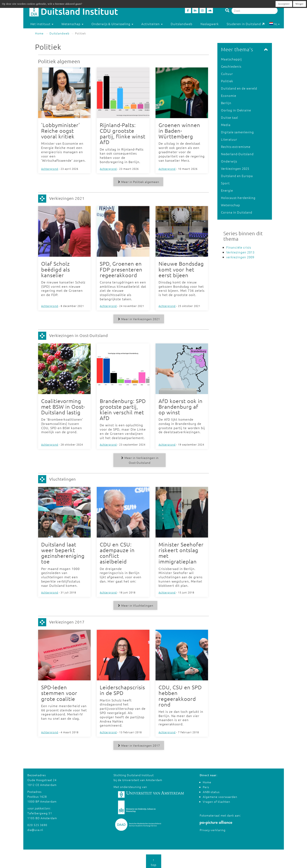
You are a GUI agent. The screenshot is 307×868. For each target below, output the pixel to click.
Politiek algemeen (59, 61)
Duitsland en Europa (237, 176)
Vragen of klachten (216, 800)
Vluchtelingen (63, 478)
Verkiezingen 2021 (67, 198)
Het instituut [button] (42, 24)
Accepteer (284, 4)
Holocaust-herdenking (238, 198)
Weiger (299, 4)
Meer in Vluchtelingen (135, 604)
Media (226, 125)
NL (274, 24)
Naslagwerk (210, 24)
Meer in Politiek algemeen (138, 182)
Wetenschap (231, 205)
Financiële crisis (239, 247)
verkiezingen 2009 (240, 257)
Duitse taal (230, 117)
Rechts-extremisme (236, 147)
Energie (227, 190)
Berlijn (226, 103)
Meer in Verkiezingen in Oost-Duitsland (140, 459)
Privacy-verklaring (213, 828)
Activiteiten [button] (152, 24)
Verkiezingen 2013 (240, 252)
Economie (229, 96)
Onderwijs (229, 161)
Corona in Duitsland (237, 212)
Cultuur (227, 74)
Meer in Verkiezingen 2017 (138, 744)
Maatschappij (231, 59)
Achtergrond (50, 168)
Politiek (227, 81)
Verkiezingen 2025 (235, 168)
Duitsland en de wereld (239, 88)
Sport (225, 183)
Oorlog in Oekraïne (236, 110)
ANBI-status (211, 790)
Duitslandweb (182, 24)
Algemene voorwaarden (220, 795)
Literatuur (229, 139)
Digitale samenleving (237, 132)
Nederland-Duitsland (237, 154)
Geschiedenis (231, 66)
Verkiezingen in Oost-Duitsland (79, 335)
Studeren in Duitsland (246, 24)
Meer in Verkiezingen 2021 (138, 318)
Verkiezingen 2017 (67, 621)
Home (39, 33)
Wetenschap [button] (72, 24)
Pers (206, 785)
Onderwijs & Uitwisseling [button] (112, 24)
